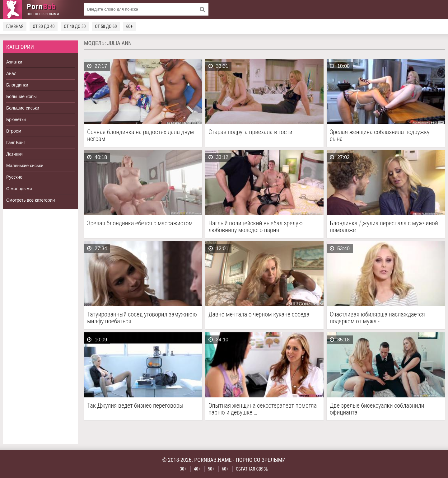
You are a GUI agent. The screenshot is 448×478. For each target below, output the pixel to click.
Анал (11, 73)
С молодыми (19, 189)
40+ (197, 469)
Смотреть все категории (30, 200)
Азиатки (14, 62)
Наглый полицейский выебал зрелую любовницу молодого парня (256, 227)
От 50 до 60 (106, 26)
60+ (129, 26)
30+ (183, 469)
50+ (211, 469)
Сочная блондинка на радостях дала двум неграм (140, 135)
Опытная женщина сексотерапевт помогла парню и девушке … (263, 409)
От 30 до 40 (44, 26)
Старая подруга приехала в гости (250, 132)
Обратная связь (252, 469)
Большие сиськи (23, 108)
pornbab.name (213, 460)
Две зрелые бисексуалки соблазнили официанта (377, 409)
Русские (14, 177)
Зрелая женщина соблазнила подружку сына (380, 135)
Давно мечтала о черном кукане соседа (259, 314)
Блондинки (17, 85)
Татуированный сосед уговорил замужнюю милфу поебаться (142, 318)
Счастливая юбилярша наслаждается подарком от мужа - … (377, 318)
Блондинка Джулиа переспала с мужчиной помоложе (384, 227)
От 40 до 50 (75, 26)
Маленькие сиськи (25, 166)
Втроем (14, 131)
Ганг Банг (16, 143)
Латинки (14, 154)
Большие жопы (21, 96)
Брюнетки (16, 119)
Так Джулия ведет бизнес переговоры (135, 406)
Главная (15, 26)
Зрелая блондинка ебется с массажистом (140, 223)
